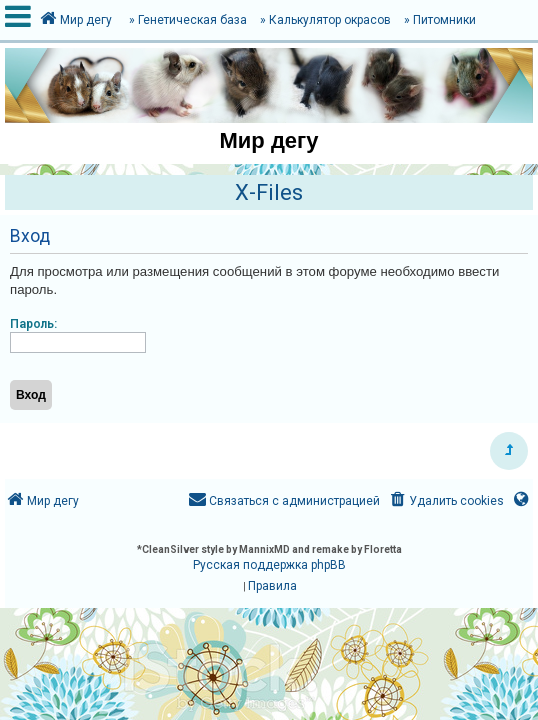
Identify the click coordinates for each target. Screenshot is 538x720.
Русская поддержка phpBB (269, 565)
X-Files (269, 192)
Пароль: (33, 324)
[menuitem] (445, 501)
